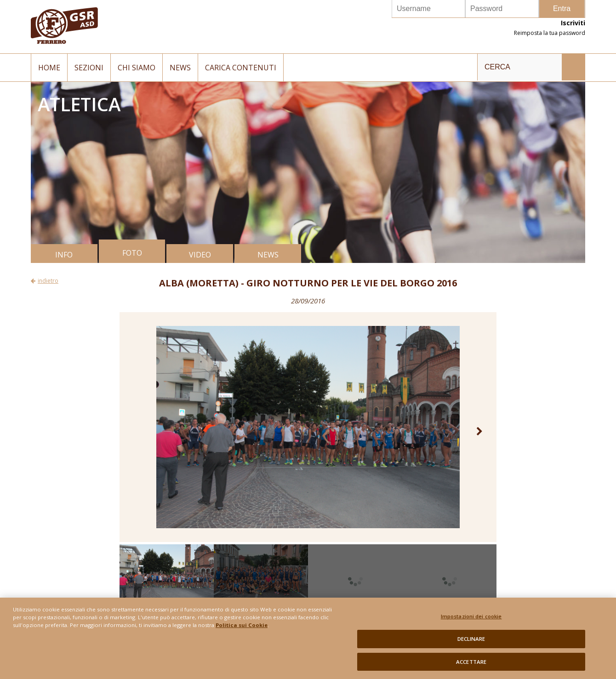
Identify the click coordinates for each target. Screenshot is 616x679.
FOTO (132, 253)
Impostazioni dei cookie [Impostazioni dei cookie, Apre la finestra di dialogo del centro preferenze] (471, 621)
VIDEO (200, 255)
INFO (64, 255)
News (180, 68)
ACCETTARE (471, 666)
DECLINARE (471, 643)
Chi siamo (137, 68)
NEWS (268, 255)
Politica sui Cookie (242, 630)
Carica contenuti (241, 68)
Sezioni (89, 68)
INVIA (573, 67)
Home (49, 68)
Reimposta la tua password (550, 33)
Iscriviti (573, 23)
